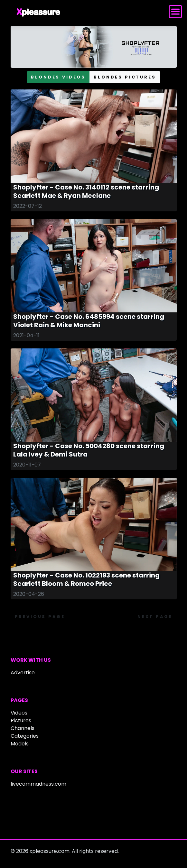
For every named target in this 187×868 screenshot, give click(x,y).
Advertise (23, 673)
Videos (19, 713)
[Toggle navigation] (175, 12)
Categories (25, 736)
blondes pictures (125, 77)
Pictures (21, 720)
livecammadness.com (38, 784)
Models (20, 744)
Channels (23, 728)
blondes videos (58, 77)
